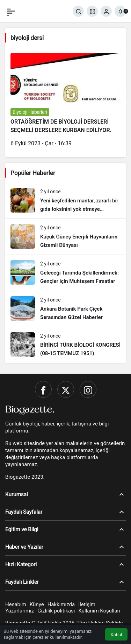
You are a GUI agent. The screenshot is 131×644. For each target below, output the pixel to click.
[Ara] (78, 11)
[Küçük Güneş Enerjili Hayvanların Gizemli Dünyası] (65, 237)
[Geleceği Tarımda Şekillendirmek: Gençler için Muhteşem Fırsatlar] (65, 273)
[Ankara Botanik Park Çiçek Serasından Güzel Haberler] (65, 309)
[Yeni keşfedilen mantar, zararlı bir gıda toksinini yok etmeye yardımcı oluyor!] (65, 201)
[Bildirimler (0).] (120, 11)
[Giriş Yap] (106, 11)
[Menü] (11, 11)
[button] (92, 11)
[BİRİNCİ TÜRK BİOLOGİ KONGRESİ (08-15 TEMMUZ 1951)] (65, 345)
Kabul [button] (116, 635)
